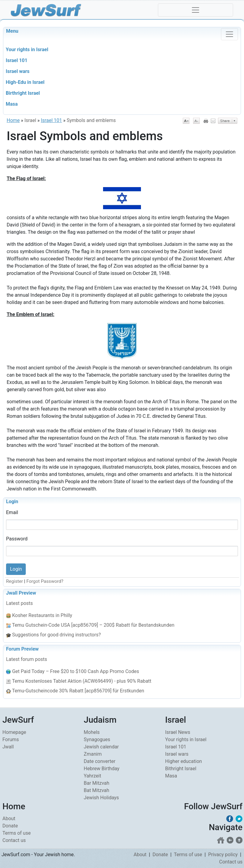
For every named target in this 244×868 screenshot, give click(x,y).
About (9, 818)
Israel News (178, 732)
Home (13, 120)
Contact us (14, 840)
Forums (11, 739)
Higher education (184, 761)
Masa (171, 776)
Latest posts (19, 603)
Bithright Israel (181, 769)
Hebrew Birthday (102, 769)
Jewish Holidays (101, 798)
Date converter (99, 761)
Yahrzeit (92, 776)
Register (15, 581)
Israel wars (177, 754)
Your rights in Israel (186, 739)
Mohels (92, 732)
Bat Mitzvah (96, 790)
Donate (10, 826)
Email (12, 512)
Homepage (14, 732)
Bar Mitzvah (96, 783)
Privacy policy (223, 855)
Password (17, 539)
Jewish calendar (101, 747)
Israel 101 (52, 120)
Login (12, 502)
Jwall (8, 747)
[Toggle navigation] (196, 10)
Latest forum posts (27, 659)
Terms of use (17, 833)
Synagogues (97, 739)
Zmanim (93, 754)
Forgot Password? (45, 581)
